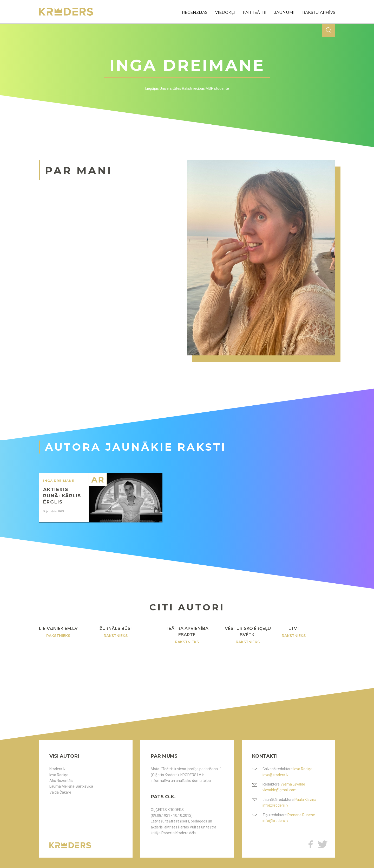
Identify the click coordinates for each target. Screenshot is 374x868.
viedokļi (225, 12)
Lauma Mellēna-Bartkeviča (71, 786)
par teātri (255, 12)
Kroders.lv (57, 769)
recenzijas (195, 12)
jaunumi (284, 12)
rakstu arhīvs (319, 12)
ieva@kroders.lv (275, 775)
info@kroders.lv (275, 805)
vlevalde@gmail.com (280, 790)
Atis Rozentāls (61, 781)
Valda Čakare (60, 792)
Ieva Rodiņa (59, 775)
